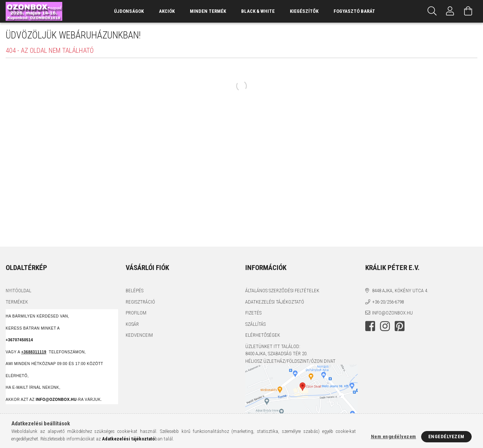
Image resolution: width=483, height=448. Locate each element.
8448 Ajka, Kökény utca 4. (400, 291)
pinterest (400, 326)
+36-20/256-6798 (388, 302)
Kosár (132, 324)
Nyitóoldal (18, 291)
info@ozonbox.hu (392, 313)
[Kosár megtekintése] (468, 11)
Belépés (135, 291)
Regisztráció (140, 302)
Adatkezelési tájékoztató (275, 302)
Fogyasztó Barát (354, 11)
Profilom (136, 313)
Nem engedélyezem (394, 436)
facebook (370, 326)
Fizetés (253, 313)
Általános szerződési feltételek (282, 291)
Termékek (17, 302)
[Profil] (450, 11)
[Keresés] (432, 11)
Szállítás (255, 324)
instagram (385, 326)
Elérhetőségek (263, 335)
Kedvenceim (139, 335)
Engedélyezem (446, 436)
